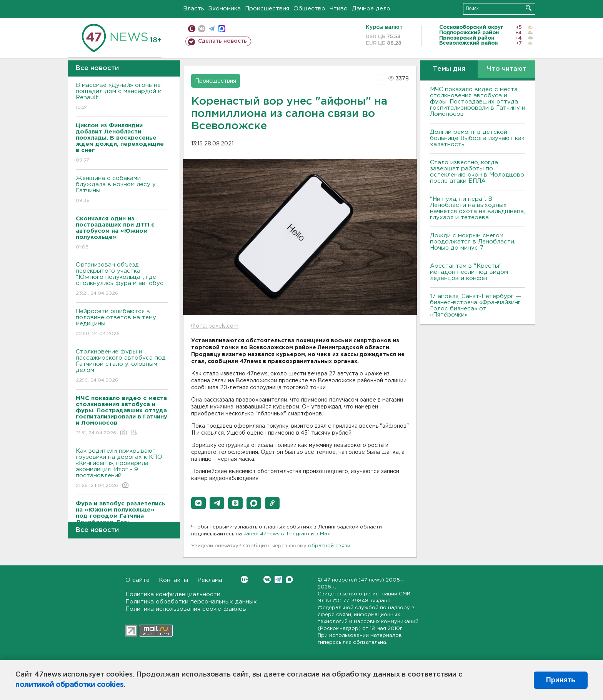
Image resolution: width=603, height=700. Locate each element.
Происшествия (267, 9)
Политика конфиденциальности (173, 594)
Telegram (278, 579)
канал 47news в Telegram (276, 534)
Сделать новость (222, 41)
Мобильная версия (192, 29)
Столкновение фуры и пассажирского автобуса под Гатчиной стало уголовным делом (122, 366)
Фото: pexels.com (215, 326)
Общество (309, 9)
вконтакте (202, 29)
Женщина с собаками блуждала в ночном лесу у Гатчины (122, 190)
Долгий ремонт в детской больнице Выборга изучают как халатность (477, 138)
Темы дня (449, 69)
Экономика (225, 9)
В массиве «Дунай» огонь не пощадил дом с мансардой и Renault (122, 97)
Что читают (507, 69)
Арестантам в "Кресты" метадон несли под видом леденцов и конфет (469, 272)
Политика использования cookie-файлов (186, 609)
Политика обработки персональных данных (191, 602)
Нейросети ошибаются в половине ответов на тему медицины (122, 323)
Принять (561, 680)
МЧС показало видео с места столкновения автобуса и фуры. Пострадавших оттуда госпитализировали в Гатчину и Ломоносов (478, 102)
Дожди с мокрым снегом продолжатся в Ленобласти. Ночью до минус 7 (473, 242)
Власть (194, 9)
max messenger (222, 29)
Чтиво (339, 9)
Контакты (173, 580)
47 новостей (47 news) (354, 580)
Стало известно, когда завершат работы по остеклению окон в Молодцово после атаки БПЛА (477, 172)
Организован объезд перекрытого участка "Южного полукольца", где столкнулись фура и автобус (122, 279)
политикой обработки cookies (69, 685)
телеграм (212, 29)
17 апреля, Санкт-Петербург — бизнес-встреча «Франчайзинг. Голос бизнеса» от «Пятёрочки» (476, 306)
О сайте (137, 580)
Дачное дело (371, 9)
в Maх (323, 534)
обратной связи (329, 546)
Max (289, 579)
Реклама (210, 580)
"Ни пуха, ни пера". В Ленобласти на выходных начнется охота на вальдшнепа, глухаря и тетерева (477, 208)
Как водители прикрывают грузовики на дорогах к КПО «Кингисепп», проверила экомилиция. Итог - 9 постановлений (122, 469)
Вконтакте (244, 579)
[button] (198, 503)
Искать (529, 8)
